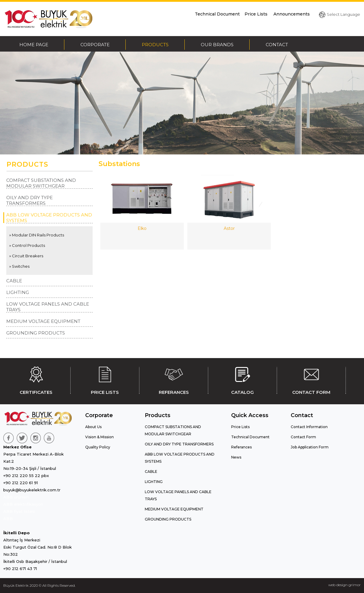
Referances (241, 447)
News (236, 457)
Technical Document (217, 14)
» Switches (19, 266)
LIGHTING (18, 292)
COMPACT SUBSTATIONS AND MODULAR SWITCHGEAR (41, 183)
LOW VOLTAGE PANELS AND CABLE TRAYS (48, 307)
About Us (93, 427)
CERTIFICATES (36, 380)
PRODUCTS (155, 45)
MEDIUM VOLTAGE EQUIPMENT (43, 321)
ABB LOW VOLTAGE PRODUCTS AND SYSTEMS (49, 218)
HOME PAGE (34, 45)
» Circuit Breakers (26, 256)
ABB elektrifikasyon (23, 504)
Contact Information (309, 427)
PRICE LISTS (105, 380)
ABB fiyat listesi (19, 511)
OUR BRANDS (217, 45)
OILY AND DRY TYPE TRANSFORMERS (29, 200)
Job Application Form (310, 447)
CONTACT (277, 45)
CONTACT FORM (311, 380)
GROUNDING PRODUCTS (36, 333)
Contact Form (303, 437)
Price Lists (257, 14)
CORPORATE (95, 45)
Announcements (292, 14)
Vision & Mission (99, 437)
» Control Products (27, 245)
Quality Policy (98, 447)
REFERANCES (174, 380)
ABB (8, 518)
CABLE (14, 281)
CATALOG (242, 380)
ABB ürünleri (16, 497)
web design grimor (344, 585)
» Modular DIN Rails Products (37, 235)
